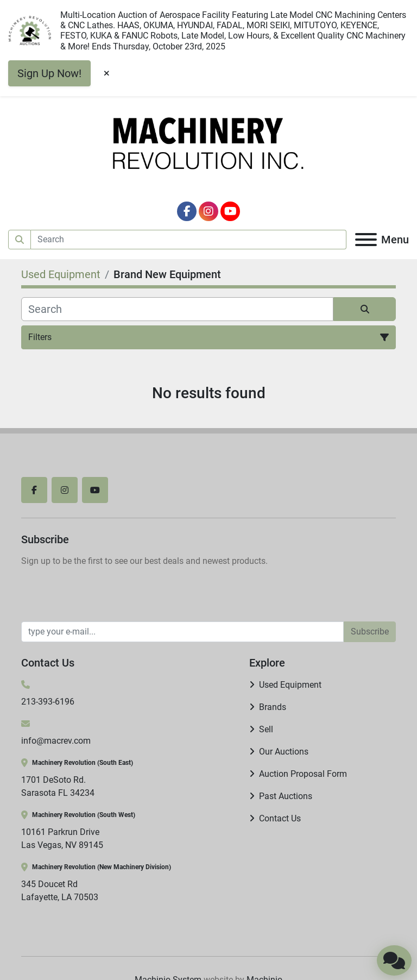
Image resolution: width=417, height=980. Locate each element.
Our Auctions (284, 752)
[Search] (189, 240)
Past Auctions (286, 796)
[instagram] (208, 211)
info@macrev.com (56, 741)
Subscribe (370, 632)
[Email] (182, 632)
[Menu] (366, 240)
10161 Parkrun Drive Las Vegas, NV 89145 (62, 838)
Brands (273, 707)
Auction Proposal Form (303, 774)
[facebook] (187, 211)
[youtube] (230, 211)
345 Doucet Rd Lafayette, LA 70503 (60, 891)
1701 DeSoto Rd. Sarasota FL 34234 (58, 786)
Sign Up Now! (49, 73)
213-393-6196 (48, 702)
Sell (266, 729)
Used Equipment (290, 685)
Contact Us (280, 818)
